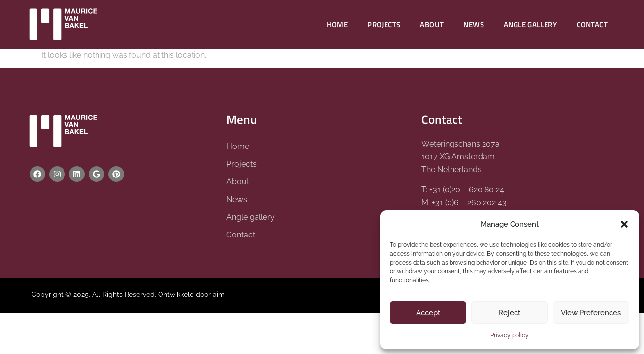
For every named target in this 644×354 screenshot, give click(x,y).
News (474, 24)
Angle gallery (530, 24)
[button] (624, 224)
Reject (509, 313)
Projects (384, 24)
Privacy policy (510, 335)
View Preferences (591, 313)
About (432, 24)
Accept (428, 313)
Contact (592, 24)
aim (219, 295)
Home (338, 24)
